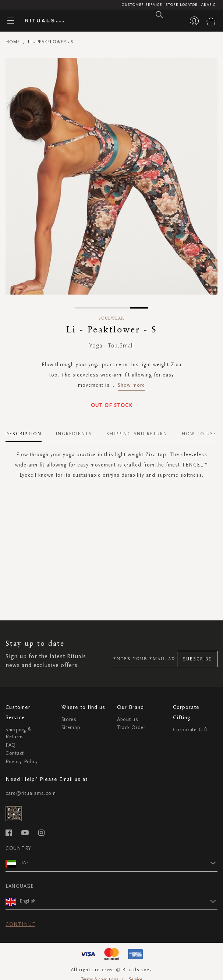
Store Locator (182, 5)
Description (24, 434)
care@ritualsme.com (31, 793)
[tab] (27, 431)
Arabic (208, 5)
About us (128, 719)
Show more (131, 385)
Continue (20, 924)
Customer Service (142, 5)
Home (13, 42)
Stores (69, 719)
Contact (15, 753)
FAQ (11, 745)
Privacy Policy (22, 762)
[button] (84, 308)
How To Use (199, 434)
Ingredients (74, 434)
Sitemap (71, 727)
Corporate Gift (190, 730)
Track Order (131, 727)
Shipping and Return (137, 434)
